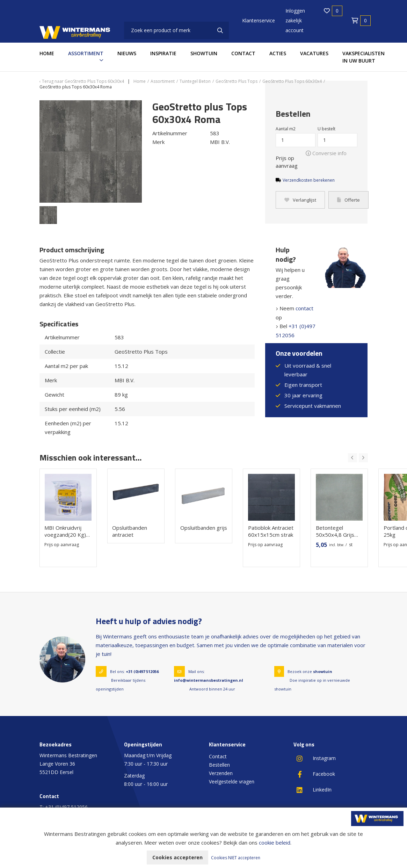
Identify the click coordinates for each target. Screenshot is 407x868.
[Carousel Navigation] (358, 458)
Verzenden (221, 773)
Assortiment (86, 53)
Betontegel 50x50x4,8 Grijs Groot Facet (335, 531)
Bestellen (219, 765)
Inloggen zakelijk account (295, 20)
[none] (220, 30)
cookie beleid (275, 842)
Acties (278, 53)
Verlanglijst (300, 200)
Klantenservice (259, 20)
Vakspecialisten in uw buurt (364, 57)
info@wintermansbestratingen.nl (209, 680)
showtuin (323, 671)
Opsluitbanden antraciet (130, 531)
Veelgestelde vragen (232, 782)
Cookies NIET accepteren (236, 858)
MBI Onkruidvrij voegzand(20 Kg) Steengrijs (65, 531)
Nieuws (127, 53)
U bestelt (326, 129)
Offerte (348, 200)
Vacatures (314, 53)
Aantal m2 (286, 129)
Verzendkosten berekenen (309, 180)
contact (304, 308)
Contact (243, 53)
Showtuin (204, 53)
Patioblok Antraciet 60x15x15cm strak (270, 531)
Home (47, 53)
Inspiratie (163, 53)
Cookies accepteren (177, 857)
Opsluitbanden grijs (203, 528)
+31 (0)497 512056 (142, 671)
